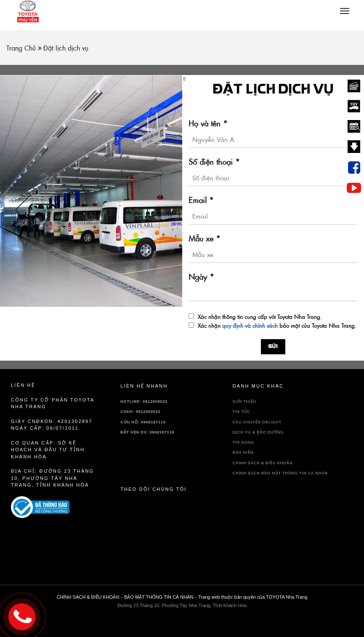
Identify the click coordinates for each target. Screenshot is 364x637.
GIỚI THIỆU (244, 401)
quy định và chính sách (250, 326)
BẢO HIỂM (243, 452)
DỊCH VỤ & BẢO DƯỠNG (258, 432)
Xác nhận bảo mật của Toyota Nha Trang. (277, 326)
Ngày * (201, 277)
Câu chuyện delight (257, 422)
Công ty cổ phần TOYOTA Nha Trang (53, 403)
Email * (201, 200)
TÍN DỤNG (243, 442)
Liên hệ (23, 385)
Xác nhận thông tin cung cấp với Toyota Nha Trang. (260, 317)
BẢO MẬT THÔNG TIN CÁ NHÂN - (160, 597)
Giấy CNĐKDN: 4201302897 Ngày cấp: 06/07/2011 (52, 425)
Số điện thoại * (214, 162)
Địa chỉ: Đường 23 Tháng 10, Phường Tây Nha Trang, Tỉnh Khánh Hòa (52, 478)
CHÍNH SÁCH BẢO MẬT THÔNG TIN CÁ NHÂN (280, 473)
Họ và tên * (208, 124)
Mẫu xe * (205, 239)
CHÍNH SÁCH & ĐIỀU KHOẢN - (89, 597)
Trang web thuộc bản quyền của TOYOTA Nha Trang (253, 597)
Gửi (273, 347)
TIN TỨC (242, 412)
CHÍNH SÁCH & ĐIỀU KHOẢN (263, 463)
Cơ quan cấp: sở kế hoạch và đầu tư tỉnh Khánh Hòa (48, 450)
